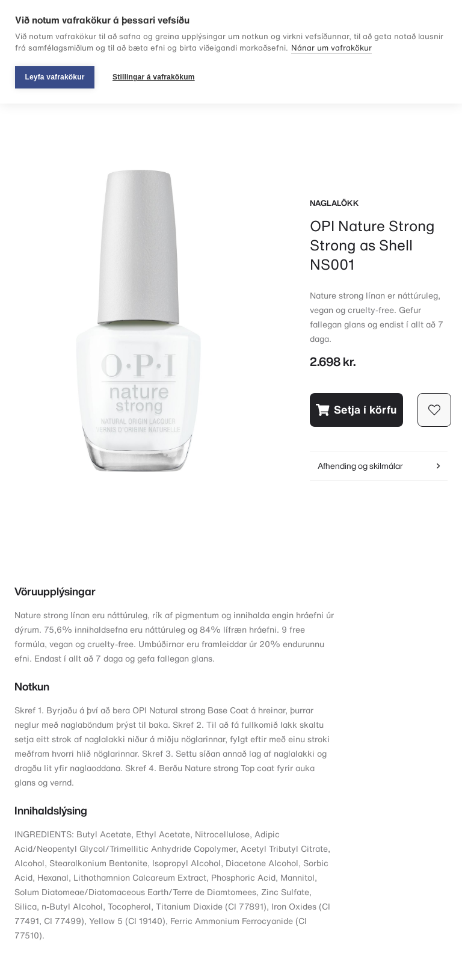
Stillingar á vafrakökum (154, 77)
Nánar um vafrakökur (331, 48)
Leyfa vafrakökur (54, 77)
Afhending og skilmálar (379, 466)
